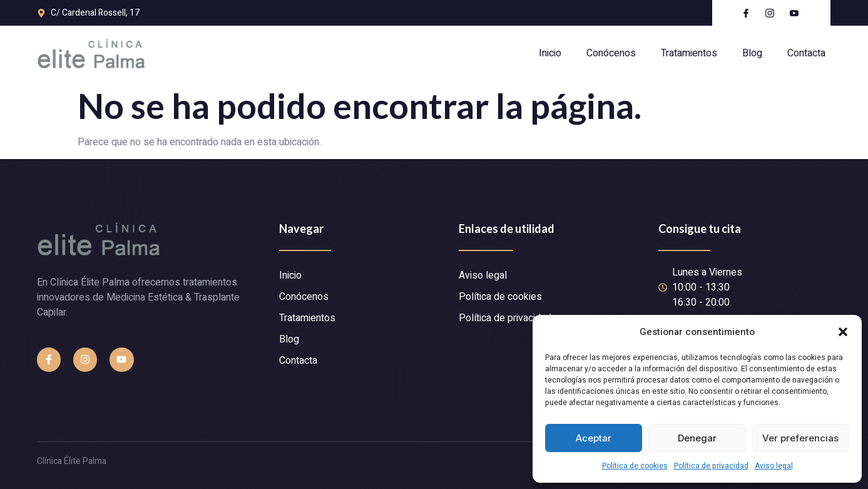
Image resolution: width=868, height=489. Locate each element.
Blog (752, 53)
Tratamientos (689, 53)
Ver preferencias (800, 438)
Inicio (550, 53)
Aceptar (594, 438)
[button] (843, 332)
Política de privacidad (711, 466)
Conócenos (611, 53)
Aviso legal (774, 466)
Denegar (697, 438)
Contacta (806, 53)
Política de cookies (635, 466)
